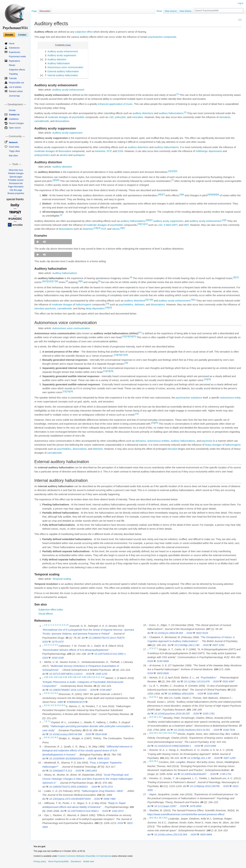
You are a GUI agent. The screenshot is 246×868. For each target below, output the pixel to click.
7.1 (49, 721)
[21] (140, 333)
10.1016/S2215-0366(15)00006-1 (173, 746)
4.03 (60, 677)
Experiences (15, 52)
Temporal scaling (62, 579)
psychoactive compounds (162, 37)
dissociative (65, 151)
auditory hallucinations (171, 113)
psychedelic (78, 117)
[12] (146, 224)
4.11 (98, 677)
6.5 (63, 705)
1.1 (49, 625)
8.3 (56, 738)
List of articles (15, 87)
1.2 (53, 625)
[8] (216, 195)
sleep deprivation (95, 308)
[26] (119, 355)
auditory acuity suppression (168, 221)
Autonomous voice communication (71, 328)
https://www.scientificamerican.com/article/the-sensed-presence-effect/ (186, 814)
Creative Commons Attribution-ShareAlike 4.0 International (84, 856)
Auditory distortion (62, 167)
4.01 (51, 677)
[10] (139, 224)
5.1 (49, 693)
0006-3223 (103, 759)
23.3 (165, 733)
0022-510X (202, 633)
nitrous (116, 229)
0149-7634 (229, 730)
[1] (178, 94)
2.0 (46, 645)
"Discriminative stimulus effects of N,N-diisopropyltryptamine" (76, 650)
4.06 (74, 677)
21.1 (156, 697)
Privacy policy (40, 862)
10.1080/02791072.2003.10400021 (69, 787)
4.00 (46, 677)
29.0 (151, 818)
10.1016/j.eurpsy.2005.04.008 (66, 734)
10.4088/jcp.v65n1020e (181, 694)
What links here (16, 170)
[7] (172, 180)
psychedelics (126, 305)
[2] (169, 171)
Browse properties (16, 193)
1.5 (63, 625)
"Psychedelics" (208, 678)
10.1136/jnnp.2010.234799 (205, 786)
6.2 (53, 705)
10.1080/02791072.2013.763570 (107, 638)
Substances (14, 48)
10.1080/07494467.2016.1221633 (68, 690)
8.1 (49, 738)
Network (13, 142)
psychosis (207, 441)
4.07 (79, 677)
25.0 (151, 761)
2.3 (56, 645)
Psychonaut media (17, 57)
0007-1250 (218, 645)
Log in (240, 3)
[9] (218, 195)
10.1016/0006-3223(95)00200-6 (67, 759)
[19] (107, 308)
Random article (16, 91)
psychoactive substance (189, 398)
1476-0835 (196, 806)
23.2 (161, 733)
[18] (107, 304)
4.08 (84, 677)
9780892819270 (76, 702)
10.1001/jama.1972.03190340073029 (70, 799)
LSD (111, 117)
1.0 (46, 625)
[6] (58, 180)
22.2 (161, 717)
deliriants (140, 305)
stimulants (225, 117)
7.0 (46, 721)
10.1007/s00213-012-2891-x (110, 654)
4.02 (56, 677)
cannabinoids (42, 121)
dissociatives (62, 121)
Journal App (14, 96)
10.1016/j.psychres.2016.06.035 (172, 714)
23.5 (175, 733)
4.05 (70, 677)
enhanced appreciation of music (115, 104)
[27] (123, 355)
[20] (110, 308)
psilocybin (120, 117)
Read (159, 11)
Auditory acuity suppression (67, 133)
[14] (99, 228)
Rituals (12, 65)
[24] (131, 337)
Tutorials (13, 78)
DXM (120, 151)
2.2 (53, 645)
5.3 (56, 693)
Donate (9, 35)
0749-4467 (105, 690)
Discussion (45, 11)
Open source (15, 128)
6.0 (46, 705)
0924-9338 (101, 734)
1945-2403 (91, 771)
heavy (208, 445)
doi (83, 638)
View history (185, 11)
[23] (127, 337)
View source (171, 11)
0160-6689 (213, 694)
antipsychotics (42, 155)
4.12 (103, 677)
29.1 (156, 818)
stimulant (172, 449)
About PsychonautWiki (58, 862)
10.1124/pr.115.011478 (197, 681)
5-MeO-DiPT (171, 225)
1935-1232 (101, 674)
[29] (126, 363)
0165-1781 (209, 714)
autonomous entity (230, 398)
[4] (176, 171)
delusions (141, 441)
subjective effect (84, 32)
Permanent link (16, 183)
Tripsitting (13, 74)
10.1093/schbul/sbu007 (194, 774)
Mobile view (89, 862)
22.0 (151, 717)
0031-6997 (228, 681)
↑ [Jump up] (43, 662)
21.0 (151, 697)
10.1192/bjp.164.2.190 (187, 645)
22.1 (156, 717)
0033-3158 (58, 658)
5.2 (53, 693)
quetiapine (79, 155)
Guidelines (14, 119)
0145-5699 (163, 661)
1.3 (56, 625)
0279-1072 (58, 642)
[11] (142, 224)
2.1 (49, 645)
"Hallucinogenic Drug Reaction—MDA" (102, 791)
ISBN (60, 702)
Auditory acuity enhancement (68, 90)
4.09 (89, 677)
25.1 (156, 761)
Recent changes (16, 123)
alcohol (64, 155)
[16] (46, 281)
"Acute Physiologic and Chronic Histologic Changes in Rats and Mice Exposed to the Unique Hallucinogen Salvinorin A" (87, 779)
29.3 (165, 818)
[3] (174, 171)
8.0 (46, 738)
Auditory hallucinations (65, 273)
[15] (237, 277)
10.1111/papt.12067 (165, 806)
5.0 (46, 693)
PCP (109, 151)
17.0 (151, 649)
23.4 (170, 733)
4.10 (93, 677)
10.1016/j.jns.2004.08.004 (169, 633)
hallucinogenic (84, 305)
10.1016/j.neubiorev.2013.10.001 (192, 730)
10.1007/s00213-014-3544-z (83, 811)
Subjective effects (17, 70)
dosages (64, 117)
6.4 (60, 705)
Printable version (16, 180)
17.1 (156, 649)
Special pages (16, 177)
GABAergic (202, 151)
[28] (126, 355)
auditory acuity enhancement (205, 221)
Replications (14, 61)
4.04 (65, 677)
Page (34, 11)
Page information (16, 187)
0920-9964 (206, 835)
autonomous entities (158, 441)
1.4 (60, 625)
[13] (95, 228)
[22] (124, 337)
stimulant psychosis (45, 308)
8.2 (53, 738)
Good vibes (14, 147)
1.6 (67, 625)
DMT (186, 225)
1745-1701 (225, 774)
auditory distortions (143, 113)
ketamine (100, 151)
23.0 (151, 733)
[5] (56, 180)
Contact (22, 35)
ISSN (45, 642)
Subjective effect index (51, 610)
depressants (215, 151)
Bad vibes (13, 156)
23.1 (156, 733)
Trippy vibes (14, 151)
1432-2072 (118, 811)
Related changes (16, 173)
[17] (54, 281)
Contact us (14, 115)
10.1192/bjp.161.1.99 (199, 758)
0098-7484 (110, 799)
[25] (134, 337)
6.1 (49, 705)
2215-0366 (210, 746)
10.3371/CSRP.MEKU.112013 (66, 674)
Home (12, 44)
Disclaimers (76, 862)
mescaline (138, 117)
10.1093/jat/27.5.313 (61, 771)
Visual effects (46, 614)
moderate (53, 117)
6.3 (56, 705)
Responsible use (16, 83)
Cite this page (16, 190)
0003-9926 (163, 673)
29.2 (161, 818)
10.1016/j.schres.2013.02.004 (171, 835)
